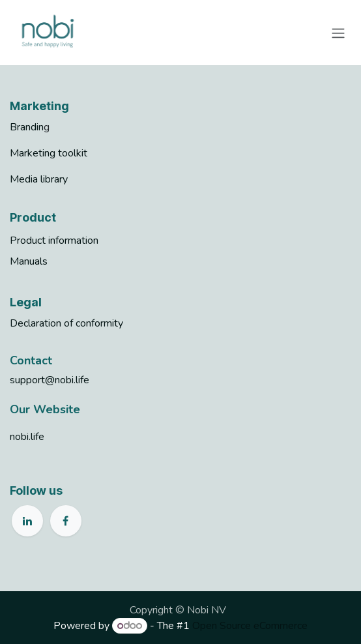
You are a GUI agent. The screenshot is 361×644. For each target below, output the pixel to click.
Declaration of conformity (66, 323)
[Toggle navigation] (338, 32)
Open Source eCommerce (250, 626)
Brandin (27, 127)
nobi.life (27, 437)
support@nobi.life (50, 380)
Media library (39, 179)
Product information (54, 241)
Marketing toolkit (49, 153)
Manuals (29, 261)
